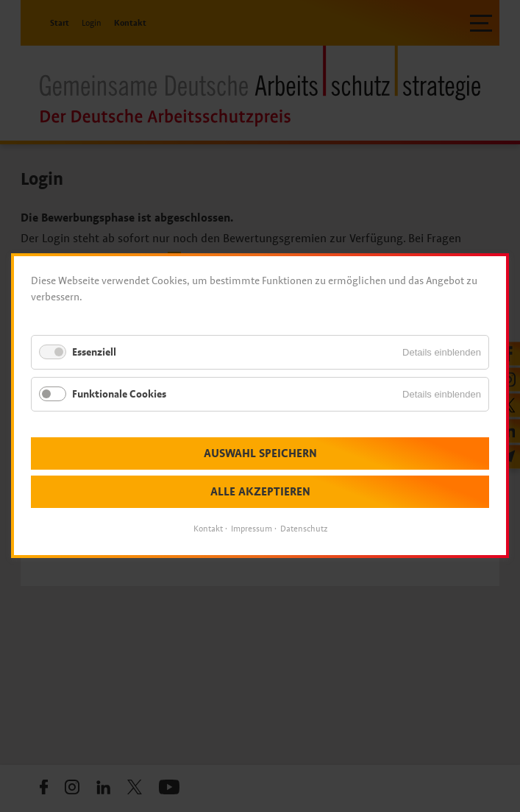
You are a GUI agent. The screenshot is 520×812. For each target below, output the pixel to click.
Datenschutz (304, 529)
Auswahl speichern (260, 454)
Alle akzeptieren (260, 492)
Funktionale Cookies (119, 394)
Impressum (252, 529)
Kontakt (208, 529)
